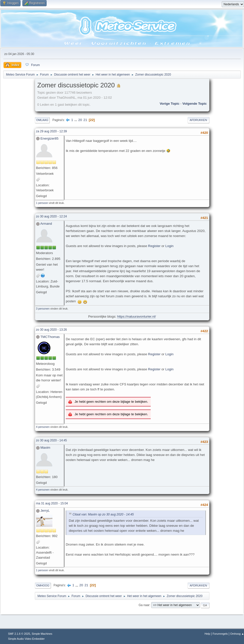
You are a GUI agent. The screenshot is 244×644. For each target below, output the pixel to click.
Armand (46, 224)
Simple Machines (42, 634)
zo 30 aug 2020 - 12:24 (52, 216)
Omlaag (42, 120)
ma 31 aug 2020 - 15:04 (52, 503)
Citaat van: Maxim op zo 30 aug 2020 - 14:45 (103, 514)
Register (154, 246)
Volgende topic (194, 104)
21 (85, 120)
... (76, 120)
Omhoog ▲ (237, 634)
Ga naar (144, 605)
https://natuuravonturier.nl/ (136, 316)
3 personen (43, 309)
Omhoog (43, 586)
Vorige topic (170, 104)
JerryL (45, 511)
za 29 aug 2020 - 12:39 (52, 131)
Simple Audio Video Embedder (26, 639)
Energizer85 (49, 138)
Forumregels (220, 634)
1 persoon (42, 203)
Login (169, 246)
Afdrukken (198, 120)
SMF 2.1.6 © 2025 (19, 634)
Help (207, 634)
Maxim (45, 448)
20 (80, 120)
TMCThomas (50, 337)
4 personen (43, 427)
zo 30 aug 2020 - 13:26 (52, 330)
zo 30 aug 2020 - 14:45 (52, 440)
